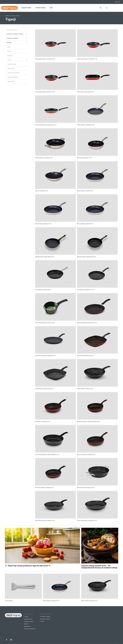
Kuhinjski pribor (45, 617)
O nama (26, 617)
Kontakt (26, 624)
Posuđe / (14, 16)
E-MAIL (118, 2)
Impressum (27, 626)
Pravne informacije (30, 629)
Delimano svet (28, 619)
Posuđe (42, 622)
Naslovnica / (8, 16)
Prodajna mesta (29, 622)
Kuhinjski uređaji (45, 619)
